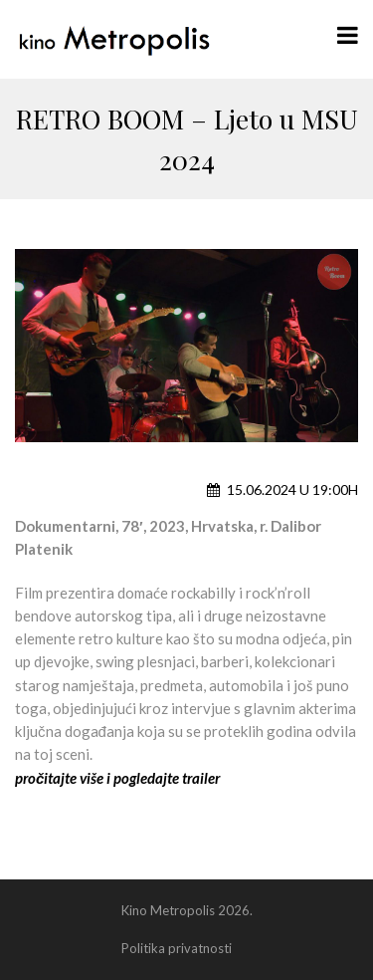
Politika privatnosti (177, 948)
